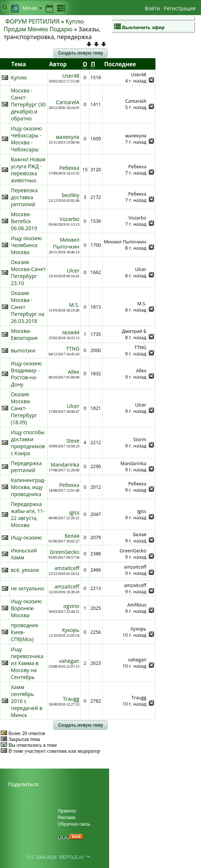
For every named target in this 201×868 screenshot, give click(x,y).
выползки (23, 350)
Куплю (19, 78)
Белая (72, 536)
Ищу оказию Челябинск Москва (27, 245)
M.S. (74, 305)
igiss (74, 512)
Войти (152, 8)
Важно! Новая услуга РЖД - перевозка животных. (28, 170)
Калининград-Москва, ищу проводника (28, 487)
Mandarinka (65, 465)
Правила (67, 811)
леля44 (71, 332)
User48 (71, 76)
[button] (80, 53)
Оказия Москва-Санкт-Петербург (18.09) (24, 408)
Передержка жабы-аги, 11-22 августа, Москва (28, 514)
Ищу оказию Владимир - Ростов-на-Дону (27, 374)
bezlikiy (71, 195)
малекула (68, 137)
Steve (73, 441)
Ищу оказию (27, 537)
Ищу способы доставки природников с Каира (28, 443)
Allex (74, 372)
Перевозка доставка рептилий (24, 197)
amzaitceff (67, 568)
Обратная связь (74, 824)
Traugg (71, 699)
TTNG (73, 349)
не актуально (28, 588)
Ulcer (73, 270)
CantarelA (68, 102)
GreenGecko (64, 552)
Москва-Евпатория (24, 334)
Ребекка (69, 168)
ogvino (71, 606)
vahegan (69, 661)
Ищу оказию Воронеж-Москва (27, 608)
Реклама (67, 818)
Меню (32, 8)
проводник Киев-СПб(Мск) (25, 632)
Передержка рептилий (26, 467)
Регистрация (180, 8)
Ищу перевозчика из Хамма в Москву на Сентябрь (27, 663)
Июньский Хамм (24, 554)
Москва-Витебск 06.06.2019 (24, 221)
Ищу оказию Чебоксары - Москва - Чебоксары (27, 139)
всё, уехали (25, 570)
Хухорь (71, 630)
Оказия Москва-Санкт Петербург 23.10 (28, 273)
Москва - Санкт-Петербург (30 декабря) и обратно (28, 104)
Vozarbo (69, 219)
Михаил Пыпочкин (66, 243)
